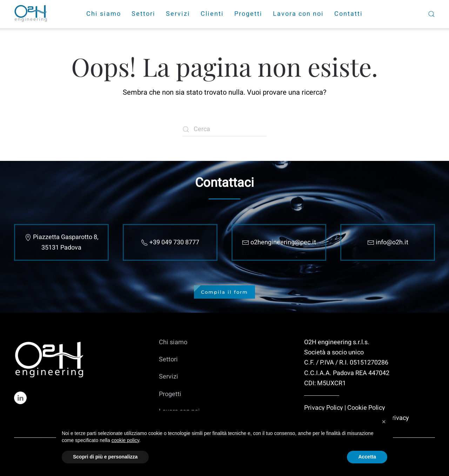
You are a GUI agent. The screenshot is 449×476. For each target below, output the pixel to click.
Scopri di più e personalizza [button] (105, 457)
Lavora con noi (298, 14)
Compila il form (224, 292)
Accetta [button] (367, 457)
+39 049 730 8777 (174, 242)
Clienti (212, 14)
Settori (143, 14)
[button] (384, 422)
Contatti (349, 14)
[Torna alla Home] (32, 14)
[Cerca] (224, 129)
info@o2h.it (392, 242)
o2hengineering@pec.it (283, 242)
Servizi (178, 14)
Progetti (248, 14)
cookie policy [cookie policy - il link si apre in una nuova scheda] (125, 440)
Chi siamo (104, 14)
